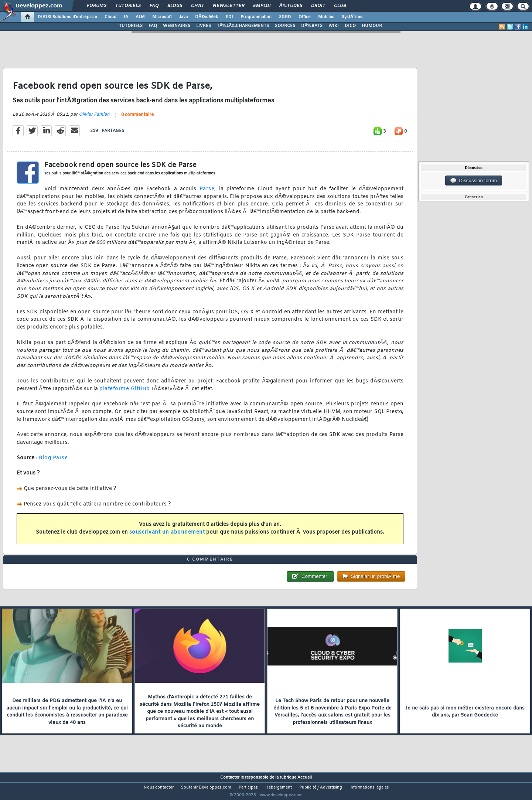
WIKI (334, 26)
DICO (350, 26)
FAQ (154, 6)
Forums (97, 6)
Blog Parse (53, 462)
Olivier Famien (94, 119)
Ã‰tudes (291, 6)
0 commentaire (137, 119)
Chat (197, 6)
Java (183, 17)
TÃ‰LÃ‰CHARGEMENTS (243, 26)
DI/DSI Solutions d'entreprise (67, 17)
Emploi (262, 6)
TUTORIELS (131, 26)
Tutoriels (128, 6)
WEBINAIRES (177, 26)
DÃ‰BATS (312, 26)
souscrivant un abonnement (167, 537)
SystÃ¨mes (353, 17)
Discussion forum (474, 181)
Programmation (256, 17)
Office (305, 17)
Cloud (110, 17)
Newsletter (229, 6)
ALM (140, 17)
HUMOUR (372, 26)
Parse (207, 193)
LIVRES (204, 26)
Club (340, 6)
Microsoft (162, 17)
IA (126, 17)
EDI (229, 17)
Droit (318, 6)
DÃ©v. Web (207, 17)
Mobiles (326, 17)
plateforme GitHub (125, 393)
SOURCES (285, 26)
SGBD (285, 17)
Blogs (175, 6)
